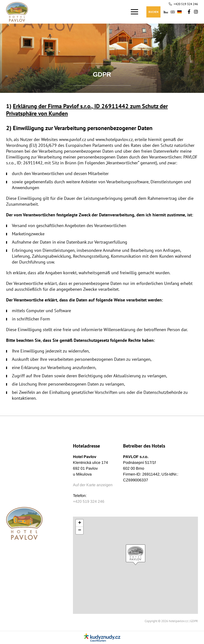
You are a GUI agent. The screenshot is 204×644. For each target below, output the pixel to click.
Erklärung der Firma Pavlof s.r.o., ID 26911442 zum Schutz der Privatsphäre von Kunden (87, 110)
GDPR (194, 621)
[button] (136, 555)
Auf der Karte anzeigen (93, 485)
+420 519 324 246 (186, 4)
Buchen (153, 12)
